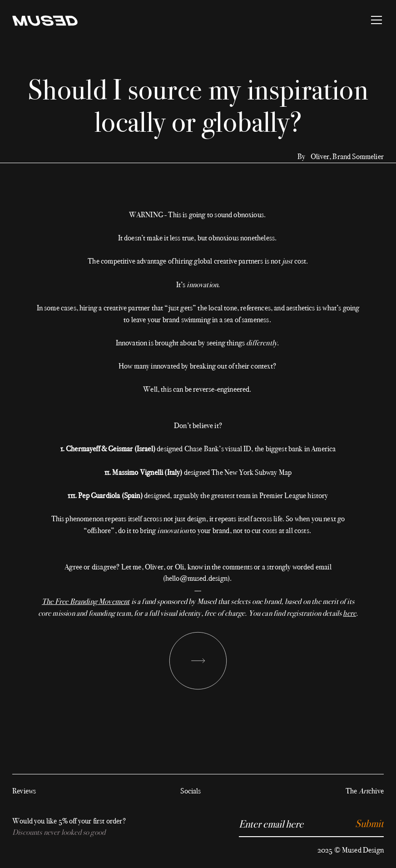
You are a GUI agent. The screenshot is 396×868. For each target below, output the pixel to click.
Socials (191, 791)
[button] (375, 20)
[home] (45, 20)
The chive (365, 791)
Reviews (24, 791)
